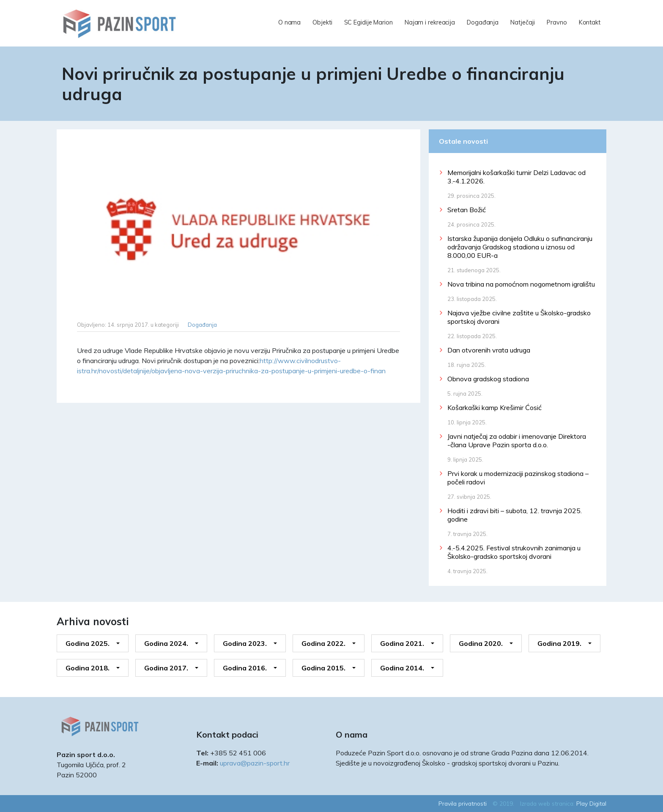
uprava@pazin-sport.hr (255, 763)
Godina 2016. (245, 668)
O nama (289, 22)
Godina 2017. (166, 668)
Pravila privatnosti (463, 803)
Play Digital (591, 803)
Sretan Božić (467, 210)
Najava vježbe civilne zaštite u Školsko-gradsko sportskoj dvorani (519, 317)
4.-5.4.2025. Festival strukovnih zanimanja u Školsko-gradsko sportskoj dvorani (514, 552)
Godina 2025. (88, 643)
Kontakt (590, 22)
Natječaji (523, 22)
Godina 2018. (88, 668)
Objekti (322, 22)
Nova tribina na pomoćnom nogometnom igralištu (521, 284)
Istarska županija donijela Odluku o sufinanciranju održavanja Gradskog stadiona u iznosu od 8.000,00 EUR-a (520, 247)
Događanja (483, 22)
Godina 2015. (323, 668)
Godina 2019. (559, 643)
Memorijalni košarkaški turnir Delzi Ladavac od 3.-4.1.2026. (516, 177)
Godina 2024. (166, 643)
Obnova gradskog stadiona (488, 379)
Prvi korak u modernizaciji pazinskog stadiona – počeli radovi (518, 478)
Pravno (557, 22)
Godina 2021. (402, 643)
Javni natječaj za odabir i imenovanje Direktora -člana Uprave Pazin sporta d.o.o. (517, 440)
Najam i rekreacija (430, 22)
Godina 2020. (481, 643)
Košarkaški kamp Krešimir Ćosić (495, 407)
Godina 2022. (323, 643)
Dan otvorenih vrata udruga (489, 350)
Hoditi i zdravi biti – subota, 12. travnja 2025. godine (515, 515)
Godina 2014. (402, 668)
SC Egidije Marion (368, 22)
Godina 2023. (245, 643)
